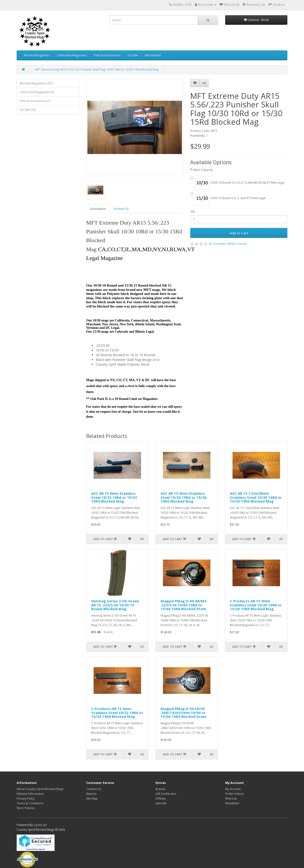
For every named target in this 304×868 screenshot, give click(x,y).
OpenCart (40, 825)
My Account (233, 789)
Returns (91, 794)
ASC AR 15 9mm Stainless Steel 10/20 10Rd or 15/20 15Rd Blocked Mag (183, 497)
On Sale (133, 55)
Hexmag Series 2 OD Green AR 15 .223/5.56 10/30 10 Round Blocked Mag (115, 605)
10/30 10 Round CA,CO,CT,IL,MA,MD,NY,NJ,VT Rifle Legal (237, 183)
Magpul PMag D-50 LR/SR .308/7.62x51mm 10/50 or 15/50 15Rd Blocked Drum (183, 712)
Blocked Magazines (37, 55)
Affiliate (161, 798)
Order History (235, 794)
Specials (161, 803)
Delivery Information (30, 794)
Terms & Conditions (30, 803)
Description (98, 209)
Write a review (237, 244)
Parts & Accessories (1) (35, 101)
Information (153, 55)
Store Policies (26, 808)
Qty (193, 211)
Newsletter (232, 803)
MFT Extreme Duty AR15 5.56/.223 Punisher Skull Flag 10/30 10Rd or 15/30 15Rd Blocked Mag (97, 70)
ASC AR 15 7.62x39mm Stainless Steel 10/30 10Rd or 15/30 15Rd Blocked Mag (256, 497)
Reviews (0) (121, 209)
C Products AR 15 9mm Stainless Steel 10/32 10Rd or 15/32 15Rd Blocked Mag (117, 712)
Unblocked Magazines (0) (37, 92)
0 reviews (219, 244)
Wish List (231, 798)
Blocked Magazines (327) (36, 83)
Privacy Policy (26, 798)
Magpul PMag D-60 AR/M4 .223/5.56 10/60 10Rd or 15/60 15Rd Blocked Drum (183, 605)
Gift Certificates (166, 794)
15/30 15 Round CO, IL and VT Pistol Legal (228, 198)
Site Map (92, 798)
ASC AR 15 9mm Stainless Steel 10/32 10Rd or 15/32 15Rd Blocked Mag (114, 497)
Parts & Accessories (107, 55)
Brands (160, 789)
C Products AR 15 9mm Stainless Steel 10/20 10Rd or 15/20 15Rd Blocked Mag (256, 605)
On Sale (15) (28, 110)
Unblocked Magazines (72, 55)
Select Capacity (203, 170)
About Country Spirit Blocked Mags (40, 789)
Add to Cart (239, 233)
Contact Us (94, 789)
